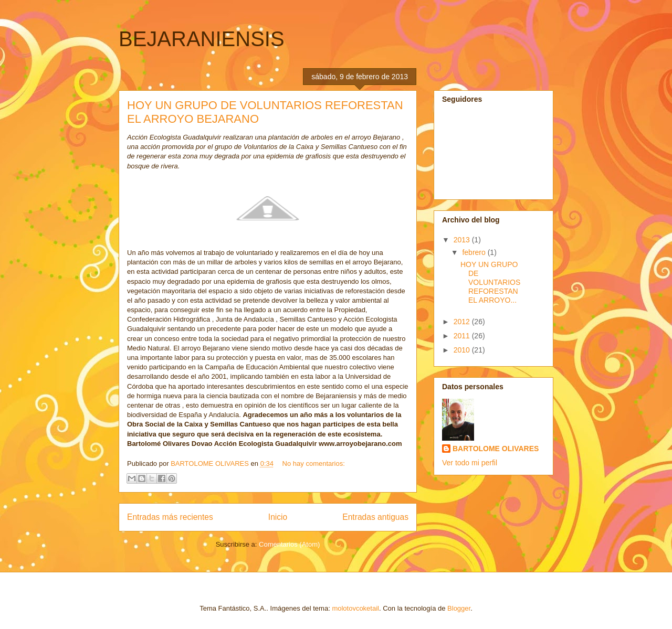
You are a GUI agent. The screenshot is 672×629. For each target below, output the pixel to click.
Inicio (278, 517)
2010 (463, 350)
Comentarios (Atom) (289, 544)
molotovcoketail (355, 608)
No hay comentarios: (314, 463)
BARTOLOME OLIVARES (496, 449)
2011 (463, 336)
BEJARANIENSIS (202, 39)
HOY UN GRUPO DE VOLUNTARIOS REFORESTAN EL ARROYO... (490, 282)
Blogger (459, 608)
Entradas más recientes (170, 517)
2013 (463, 240)
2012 (463, 322)
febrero (475, 252)
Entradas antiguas (375, 517)
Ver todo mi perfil (470, 463)
